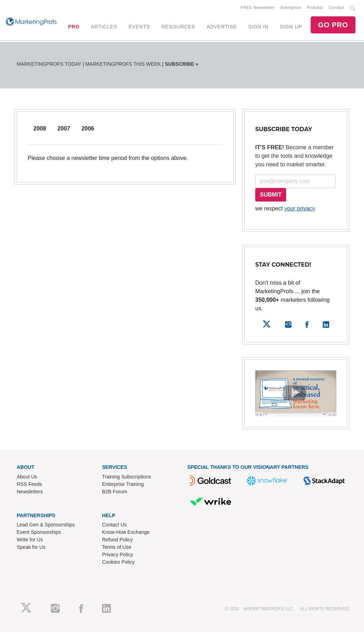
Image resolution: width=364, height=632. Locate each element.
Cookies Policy (118, 562)
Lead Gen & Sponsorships (46, 525)
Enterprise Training (123, 484)
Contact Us (114, 525)
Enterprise (291, 7)
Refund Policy (117, 540)
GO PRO (333, 25)
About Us (27, 477)
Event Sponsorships (39, 532)
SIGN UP (291, 27)
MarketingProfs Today (49, 64)
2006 (88, 128)
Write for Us (30, 540)
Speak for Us (31, 547)
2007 (64, 128)
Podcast (315, 7)
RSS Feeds (30, 484)
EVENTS (139, 27)
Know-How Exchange (126, 532)
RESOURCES (178, 27)
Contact (336, 7)
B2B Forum (115, 492)
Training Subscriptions (127, 477)
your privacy (299, 208)
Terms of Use (117, 547)
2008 (40, 128)
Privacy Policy (117, 555)
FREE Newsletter (258, 7)
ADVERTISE (222, 27)
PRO (74, 27)
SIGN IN (258, 27)
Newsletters (30, 492)
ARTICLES (104, 27)
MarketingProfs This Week (123, 64)
